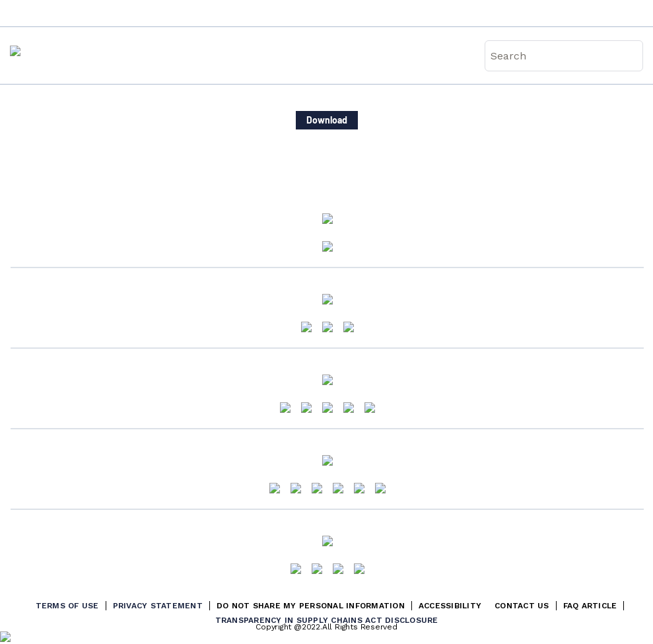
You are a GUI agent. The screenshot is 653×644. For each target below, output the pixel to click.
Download (327, 120)
